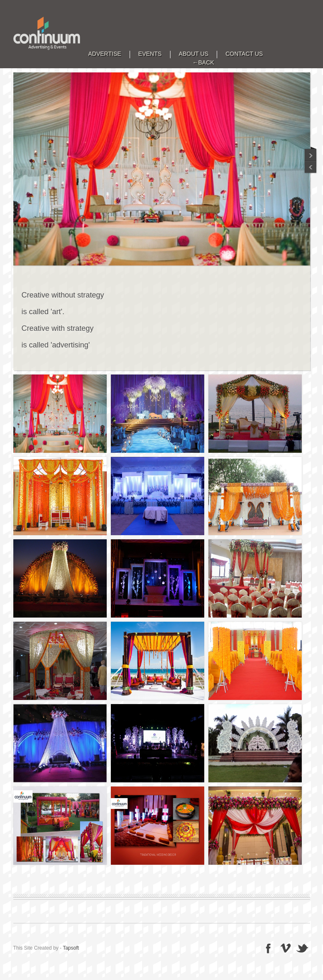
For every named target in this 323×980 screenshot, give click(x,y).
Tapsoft (71, 948)
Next (311, 168)
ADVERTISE (105, 54)
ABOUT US (194, 54)
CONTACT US (244, 54)
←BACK (203, 63)
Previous (311, 153)
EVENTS (150, 54)
